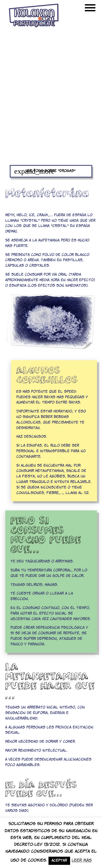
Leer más (82, 861)
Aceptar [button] (59, 861)
